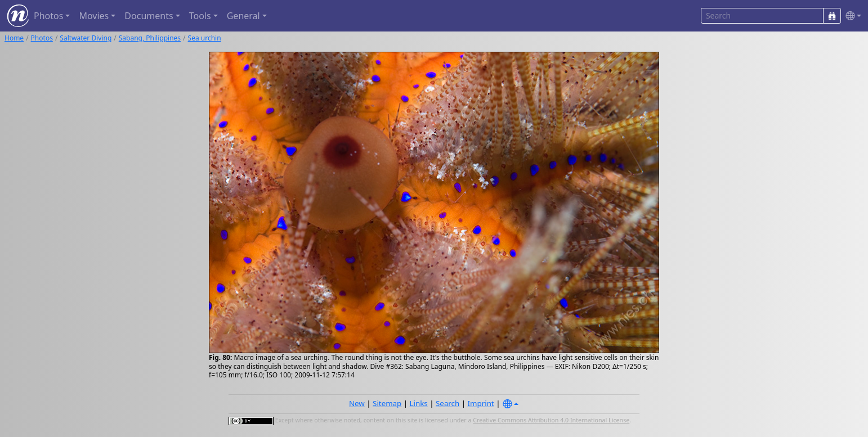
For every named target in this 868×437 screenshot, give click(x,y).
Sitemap (387, 403)
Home (14, 38)
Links (419, 403)
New (357, 403)
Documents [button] (149, 16)
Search (448, 403)
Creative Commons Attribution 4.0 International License (551, 420)
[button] (851, 16)
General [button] (243, 16)
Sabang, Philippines (150, 38)
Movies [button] (94, 16)
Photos (42, 38)
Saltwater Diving (86, 38)
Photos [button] (48, 16)
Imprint (481, 403)
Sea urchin (205, 38)
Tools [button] (200, 16)
